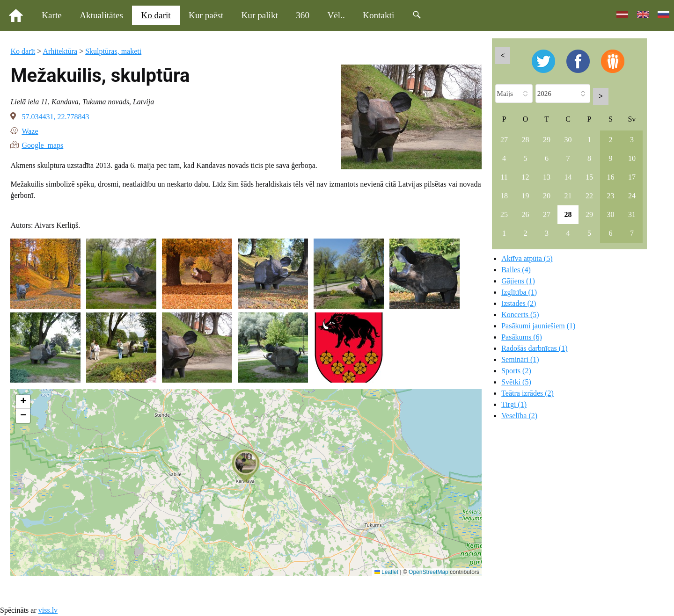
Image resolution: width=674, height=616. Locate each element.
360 (303, 15)
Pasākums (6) (522, 337)
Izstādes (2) (519, 303)
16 (610, 177)
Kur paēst (206, 15)
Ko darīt (156, 15)
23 (610, 196)
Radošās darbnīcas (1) (534, 348)
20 (547, 196)
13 (547, 177)
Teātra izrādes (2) (527, 393)
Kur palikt (260, 15)
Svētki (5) (516, 382)
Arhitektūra (60, 51)
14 (568, 177)
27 (504, 140)
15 (589, 177)
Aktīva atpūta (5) (527, 258)
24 (632, 196)
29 (547, 140)
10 (632, 158)
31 (632, 214)
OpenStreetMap (429, 572)
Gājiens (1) (518, 281)
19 (526, 196)
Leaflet (386, 572)
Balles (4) (516, 270)
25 (504, 214)
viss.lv (48, 610)
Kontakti (378, 15)
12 (526, 177)
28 (526, 140)
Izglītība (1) (519, 292)
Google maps (42, 145)
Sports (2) (516, 371)
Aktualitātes (101, 15)
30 (568, 140)
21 (568, 196)
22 (589, 196)
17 (632, 177)
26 (526, 214)
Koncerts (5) (520, 315)
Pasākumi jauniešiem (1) (538, 326)
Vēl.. (336, 15)
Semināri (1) (520, 359)
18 (504, 196)
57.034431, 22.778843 (55, 117)
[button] (246, 466)
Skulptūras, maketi (113, 51)
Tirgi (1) (514, 404)
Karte (52, 15)
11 (504, 177)
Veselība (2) (519, 416)
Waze (30, 130)
